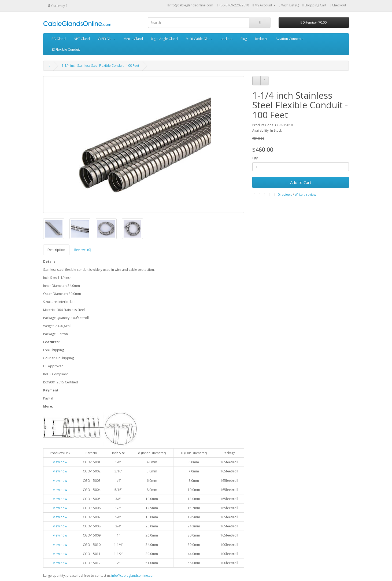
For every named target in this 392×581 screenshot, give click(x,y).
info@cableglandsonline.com (133, 576)
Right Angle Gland (164, 39)
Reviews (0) (83, 250)
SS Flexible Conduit (66, 49)
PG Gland (59, 39)
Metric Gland (133, 39)
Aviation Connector (290, 39)
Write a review (305, 195)
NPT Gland (82, 39)
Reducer (261, 39)
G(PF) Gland (107, 39)
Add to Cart (301, 182)
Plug (244, 39)
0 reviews (285, 195)
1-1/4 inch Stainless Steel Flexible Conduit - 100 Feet (100, 66)
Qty (255, 158)
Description (56, 250)
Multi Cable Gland (199, 39)
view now (60, 462)
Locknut (227, 39)
